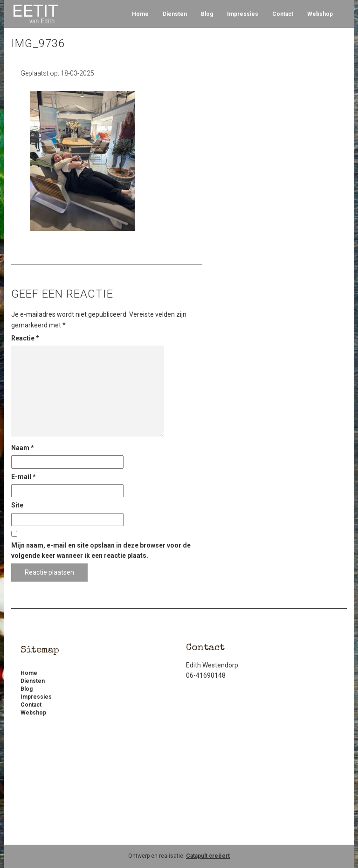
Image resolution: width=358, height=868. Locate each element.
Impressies (243, 14)
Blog (207, 14)
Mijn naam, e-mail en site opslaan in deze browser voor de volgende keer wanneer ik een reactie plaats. (101, 550)
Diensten (175, 14)
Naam (23, 448)
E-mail (24, 477)
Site (17, 505)
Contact (283, 14)
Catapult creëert (208, 856)
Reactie (25, 338)
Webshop (320, 14)
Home (140, 14)
